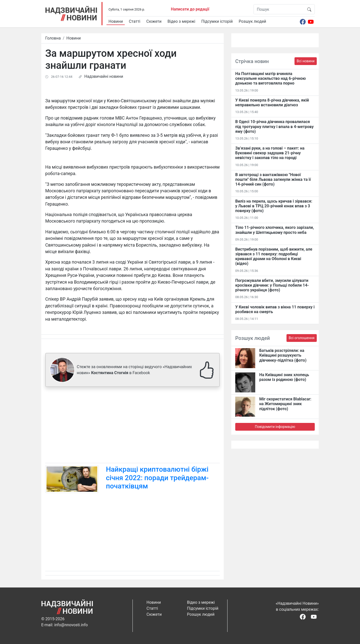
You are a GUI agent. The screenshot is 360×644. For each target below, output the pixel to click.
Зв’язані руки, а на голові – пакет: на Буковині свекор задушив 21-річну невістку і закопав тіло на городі (270, 153)
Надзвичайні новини (104, 76)
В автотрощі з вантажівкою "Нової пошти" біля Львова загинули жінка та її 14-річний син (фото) (273, 179)
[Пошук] (279, 9)
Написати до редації (190, 9)
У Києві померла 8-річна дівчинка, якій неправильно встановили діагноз (272, 103)
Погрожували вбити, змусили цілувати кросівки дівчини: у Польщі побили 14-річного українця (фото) (272, 285)
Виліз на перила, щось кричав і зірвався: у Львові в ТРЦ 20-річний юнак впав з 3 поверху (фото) (274, 206)
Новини (116, 21)
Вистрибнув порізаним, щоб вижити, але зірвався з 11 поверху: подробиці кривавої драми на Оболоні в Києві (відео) (274, 256)
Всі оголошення (302, 338)
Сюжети (154, 21)
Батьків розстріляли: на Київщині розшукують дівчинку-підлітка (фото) (283, 355)
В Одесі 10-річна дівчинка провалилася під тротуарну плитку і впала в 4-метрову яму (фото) (274, 126)
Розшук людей (252, 21)
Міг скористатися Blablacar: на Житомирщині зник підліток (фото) (285, 404)
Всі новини (306, 61)
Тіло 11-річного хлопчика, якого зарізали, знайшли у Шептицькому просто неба (274, 230)
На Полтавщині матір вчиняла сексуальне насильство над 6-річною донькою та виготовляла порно (270, 78)
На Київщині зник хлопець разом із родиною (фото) (284, 377)
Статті (134, 21)
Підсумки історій (217, 21)
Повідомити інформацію (275, 427)
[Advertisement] (132, 426)
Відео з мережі (181, 21)
